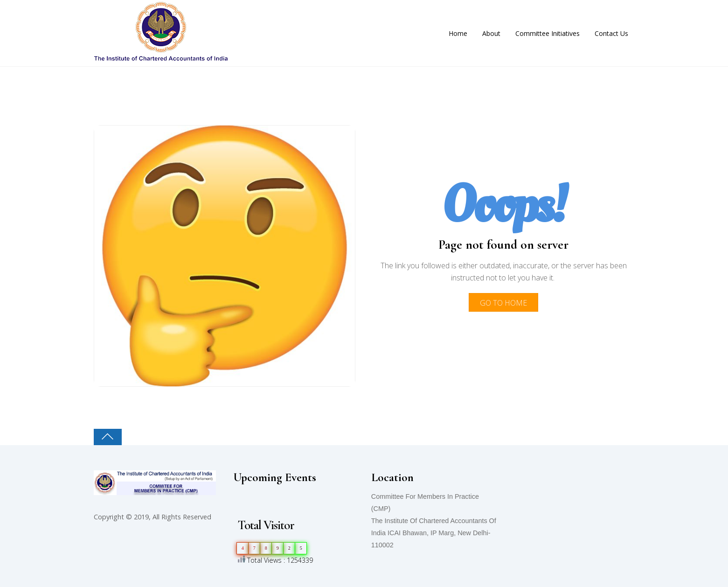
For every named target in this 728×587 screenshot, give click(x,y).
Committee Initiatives (548, 33)
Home (458, 33)
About (491, 33)
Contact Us (611, 33)
